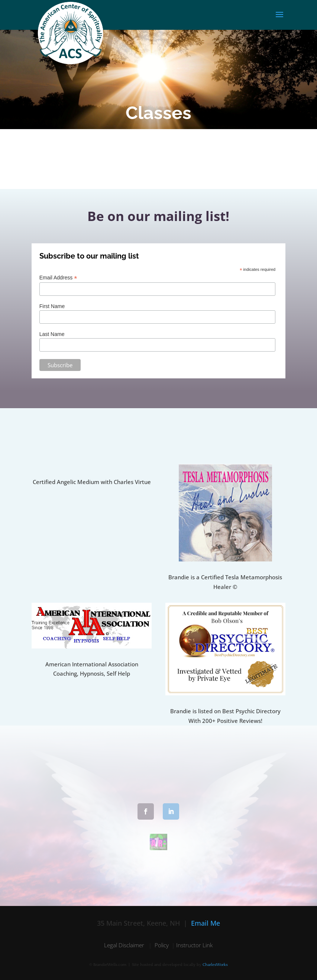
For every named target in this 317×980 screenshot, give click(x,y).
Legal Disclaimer (125, 945)
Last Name (52, 334)
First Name (52, 306)
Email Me (206, 923)
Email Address (58, 278)
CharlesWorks (215, 965)
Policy (162, 945)
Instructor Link (194, 945)
